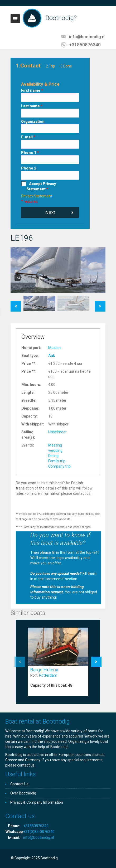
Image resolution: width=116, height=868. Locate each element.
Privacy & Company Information (37, 802)
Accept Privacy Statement (41, 186)
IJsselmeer (57, 432)
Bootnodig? (61, 18)
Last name (32, 106)
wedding (55, 450)
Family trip (57, 461)
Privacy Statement (37, 196)
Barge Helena (44, 670)
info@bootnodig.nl (87, 37)
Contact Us (19, 784)
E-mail (28, 137)
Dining (53, 456)
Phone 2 (29, 168)
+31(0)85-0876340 (39, 832)
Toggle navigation (15, 19)
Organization (33, 122)
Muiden (54, 348)
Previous (16, 304)
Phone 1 (30, 153)
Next (50, 212)
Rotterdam (48, 675)
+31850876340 (85, 45)
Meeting (55, 445)
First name (32, 90)
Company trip (59, 466)
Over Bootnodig (23, 793)
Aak (52, 356)
